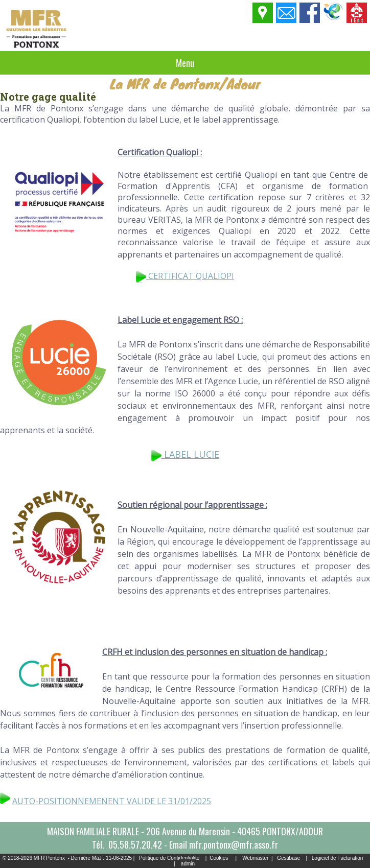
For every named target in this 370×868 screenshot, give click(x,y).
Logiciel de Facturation (338, 858)
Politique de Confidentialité (169, 858)
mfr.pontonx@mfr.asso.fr (234, 844)
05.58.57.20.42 (135, 844)
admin (188, 864)
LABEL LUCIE (185, 454)
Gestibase (288, 858)
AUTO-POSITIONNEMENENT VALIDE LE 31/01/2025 (112, 801)
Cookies (219, 858)
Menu (185, 63)
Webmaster (255, 858)
